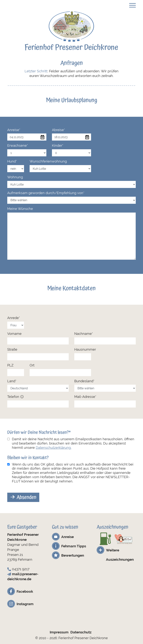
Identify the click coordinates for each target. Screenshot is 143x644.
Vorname (14, 334)
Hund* (12, 161)
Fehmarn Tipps (74, 546)
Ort (32, 365)
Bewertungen (73, 555)
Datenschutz (81, 632)
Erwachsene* (18, 145)
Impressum (59, 632)
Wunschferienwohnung (48, 161)
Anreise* (14, 130)
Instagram (25, 604)
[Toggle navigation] (132, 5)
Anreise (67, 537)
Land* (12, 381)
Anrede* (14, 318)
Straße (12, 349)
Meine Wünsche (20, 209)
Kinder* (58, 145)
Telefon (16, 397)
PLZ (10, 365)
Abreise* (58, 130)
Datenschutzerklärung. (54, 448)
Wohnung (15, 177)
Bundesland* (84, 381)
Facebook (25, 591)
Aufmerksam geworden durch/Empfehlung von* (46, 193)
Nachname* (84, 334)
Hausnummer (85, 349)
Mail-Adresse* (85, 397)
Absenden (26, 497)
